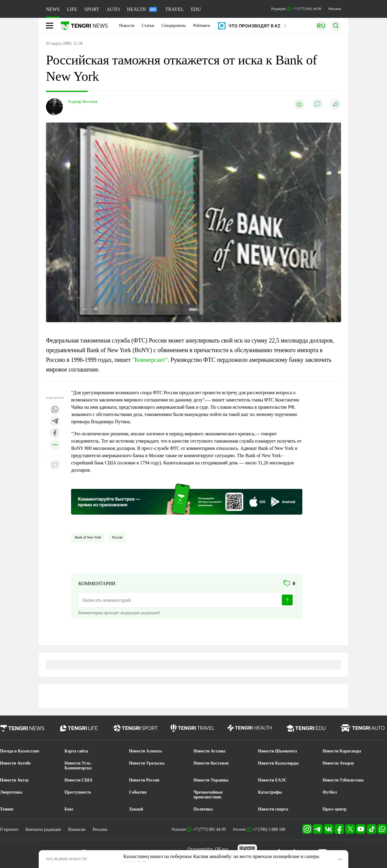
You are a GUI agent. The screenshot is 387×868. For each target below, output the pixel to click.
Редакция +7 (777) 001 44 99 (296, 9)
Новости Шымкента (277, 751)
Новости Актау (14, 780)
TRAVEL (175, 9)
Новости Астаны (210, 751)
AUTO (113, 9)
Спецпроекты (174, 26)
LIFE (72, 9)
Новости (127, 26)
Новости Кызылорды (278, 763)
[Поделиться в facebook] (55, 433)
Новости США (78, 780)
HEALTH (142, 9)
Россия (117, 537)
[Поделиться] (336, 105)
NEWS (53, 9)
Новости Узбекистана (343, 780)
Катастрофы (270, 792)
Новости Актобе (15, 763)
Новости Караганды (342, 751)
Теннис (7, 809)
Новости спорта (273, 809)
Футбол (330, 792)
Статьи (148, 26)
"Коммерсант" (150, 360)
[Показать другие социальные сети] (55, 445)
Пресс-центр (335, 809)
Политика (203, 809)
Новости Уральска (147, 763)
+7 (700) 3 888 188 (269, 829)
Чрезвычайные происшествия (208, 795)
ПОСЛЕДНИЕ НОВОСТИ (66, 859)
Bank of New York (88, 537)
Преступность (78, 792)
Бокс (69, 809)
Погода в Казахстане (20, 751)
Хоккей (136, 809)
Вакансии (77, 829)
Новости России (144, 780)
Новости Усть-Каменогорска (78, 766)
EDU (196, 9)
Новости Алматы (146, 751)
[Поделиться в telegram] (55, 422)
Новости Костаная (211, 763)
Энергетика (11, 792)
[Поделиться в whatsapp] (55, 410)
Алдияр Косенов (83, 102)
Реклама (335, 9)
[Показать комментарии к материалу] (55, 465)
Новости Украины (211, 780)
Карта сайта (76, 751)
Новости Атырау (338, 763)
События (138, 792)
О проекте (9, 829)
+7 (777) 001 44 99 (209, 829)
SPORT (92, 9)
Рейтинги (202, 26)
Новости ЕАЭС (272, 780)
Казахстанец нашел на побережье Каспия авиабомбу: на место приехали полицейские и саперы (221, 856)
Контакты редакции (43, 829)
